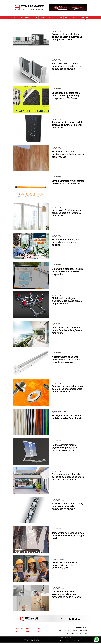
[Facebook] (73, 619)
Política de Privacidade (66, 638)
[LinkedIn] (76, 619)
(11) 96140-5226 (83, 630)
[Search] (87, 17)
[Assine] (30, 629)
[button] (85, 20)
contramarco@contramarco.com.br (78, 632)
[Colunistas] (20, 632)
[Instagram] (70, 619)
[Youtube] (79, 619)
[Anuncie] (42, 629)
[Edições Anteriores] (31, 632)
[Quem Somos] (22, 629)
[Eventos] (42, 632)
